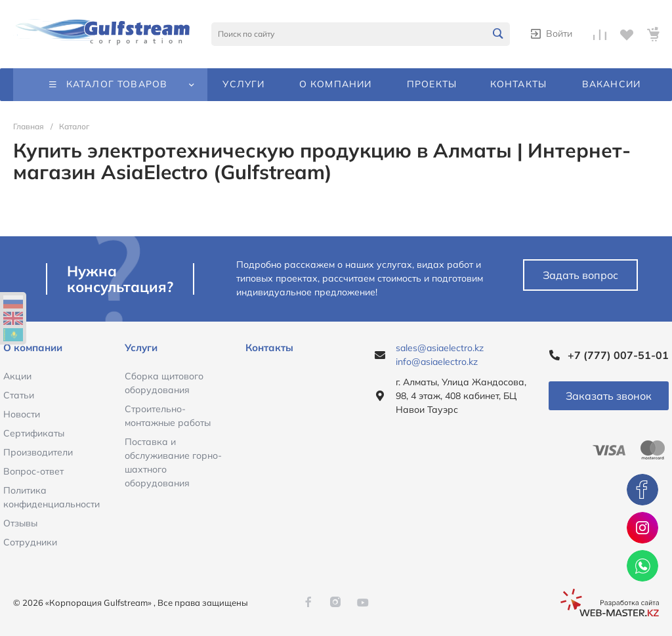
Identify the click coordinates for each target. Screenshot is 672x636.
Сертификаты (34, 433)
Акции (17, 376)
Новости (22, 414)
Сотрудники (30, 542)
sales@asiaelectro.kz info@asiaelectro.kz (440, 355)
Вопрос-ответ (33, 471)
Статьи (19, 395)
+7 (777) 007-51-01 (618, 355)
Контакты (269, 348)
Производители (38, 452)
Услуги (141, 348)
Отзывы (20, 523)
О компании (33, 348)
